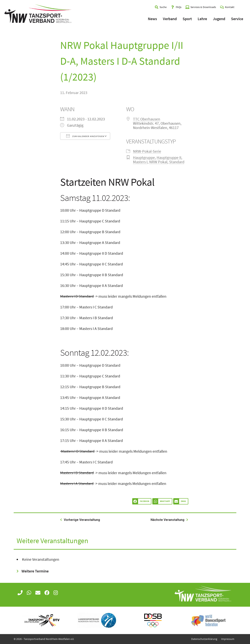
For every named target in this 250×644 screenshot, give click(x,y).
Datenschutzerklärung (204, 639)
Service (237, 19)
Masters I (140, 162)
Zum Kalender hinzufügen (85, 136)
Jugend (219, 19)
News (152, 19)
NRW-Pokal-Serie (147, 151)
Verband (170, 19)
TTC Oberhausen (147, 119)
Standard (177, 162)
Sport (187, 19)
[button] (142, 501)
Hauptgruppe (144, 157)
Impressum (228, 639)
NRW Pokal (158, 162)
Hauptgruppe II (169, 157)
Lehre (202, 19)
